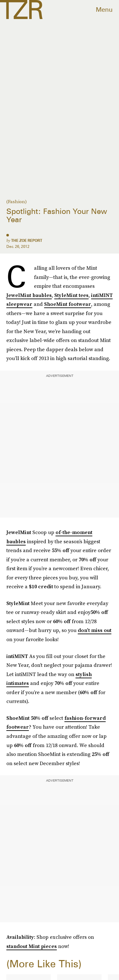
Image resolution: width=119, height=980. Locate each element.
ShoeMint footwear (68, 304)
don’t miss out (95, 630)
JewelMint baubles (29, 295)
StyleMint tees (71, 295)
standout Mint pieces (32, 946)
